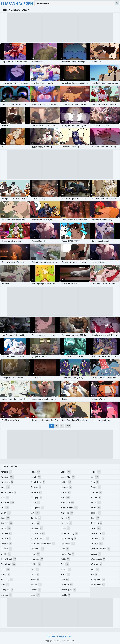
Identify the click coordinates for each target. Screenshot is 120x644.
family (36, 477)
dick (6, 569)
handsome (38, 533)
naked (66, 518)
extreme (7, 595)
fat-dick (36, 492)
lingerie (66, 487)
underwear (98, 538)
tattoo (96, 508)
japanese (37, 559)
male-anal (68, 503)
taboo (96, 503)
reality (66, 595)
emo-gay (7, 580)
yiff (94, 574)
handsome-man (40, 538)
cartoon (7, 523)
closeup (6, 544)
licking (66, 482)
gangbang (37, 508)
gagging (37, 497)
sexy (95, 482)
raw (65, 580)
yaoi (95, 569)
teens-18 (97, 523)
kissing (36, 585)
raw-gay (67, 585)
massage (67, 513)
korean (36, 590)
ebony (6, 574)
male (65, 497)
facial (36, 472)
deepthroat (8, 564)
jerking (36, 564)
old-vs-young (69, 538)
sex (95, 477)
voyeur (96, 554)
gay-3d (36, 518)
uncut (96, 528)
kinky (35, 580)
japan (36, 554)
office (65, 528)
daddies (6, 549)
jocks (35, 574)
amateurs (7, 482)
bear (5, 518)
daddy (6, 554)
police (65, 574)
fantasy (36, 487)
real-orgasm (68, 590)
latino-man (68, 477)
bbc (5, 508)
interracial (38, 549)
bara (5, 497)
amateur (7, 477)
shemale (97, 492)
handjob (37, 528)
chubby (6, 538)
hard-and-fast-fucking (43, 544)
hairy (36, 523)
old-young (68, 544)
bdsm (6, 513)
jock (35, 569)
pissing (66, 569)
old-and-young (69, 533)
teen (95, 518)
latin (35, 595)
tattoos (96, 513)
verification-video (100, 549)
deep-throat (9, 559)
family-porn (38, 482)
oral (65, 549)
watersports (98, 559)
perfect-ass (68, 554)
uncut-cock (98, 533)
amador (6, 472)
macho (66, 492)
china (6, 528)
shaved (96, 487)
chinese (6, 533)
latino (66, 472)
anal (6, 487)
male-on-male (69, 508)
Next (68, 426)
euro (5, 585)
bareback (8, 503)
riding (96, 472)
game (36, 503)
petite (65, 559)
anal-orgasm (9, 492)
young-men (98, 585)
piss (65, 564)
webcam (97, 564)
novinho (66, 523)
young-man (98, 580)
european (7, 590)
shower (96, 497)
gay (35, 513)
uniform (97, 544)
